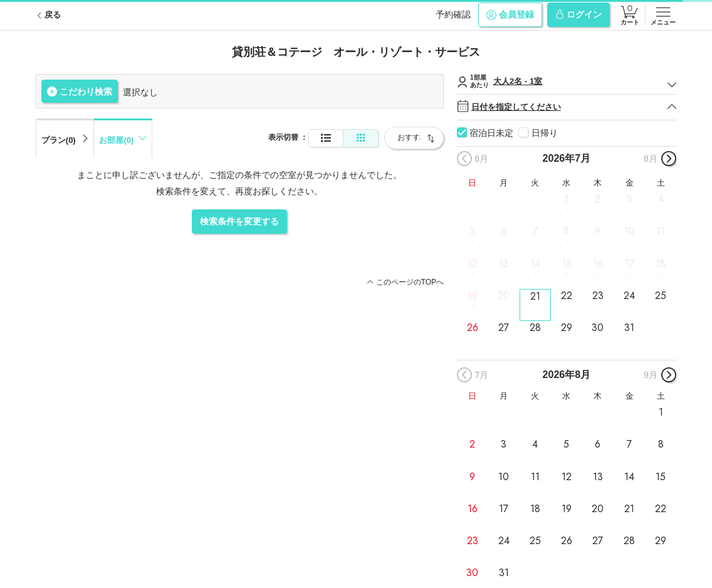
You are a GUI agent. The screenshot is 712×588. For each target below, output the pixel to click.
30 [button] (598, 328)
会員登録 (510, 15)
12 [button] (473, 263)
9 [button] (598, 231)
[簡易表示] (361, 138)
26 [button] (473, 328)
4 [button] (661, 199)
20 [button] (504, 296)
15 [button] (567, 263)
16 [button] (598, 263)
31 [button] (629, 328)
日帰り (545, 133)
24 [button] (629, 296)
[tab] (65, 138)
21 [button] (535, 296)
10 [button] (630, 231)
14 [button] (535, 263)
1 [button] (566, 199)
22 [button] (567, 296)
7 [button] (535, 231)
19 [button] (473, 296)
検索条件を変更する (239, 221)
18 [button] (661, 263)
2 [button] (598, 199)
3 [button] (630, 199)
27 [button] (504, 328)
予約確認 (453, 14)
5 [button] (472, 231)
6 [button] (504, 231)
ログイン (578, 15)
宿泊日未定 (491, 133)
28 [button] (535, 328)
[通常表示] (326, 138)
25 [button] (661, 296)
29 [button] (567, 328)
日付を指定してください (567, 107)
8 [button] (566, 231)
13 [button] (504, 263)
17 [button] (630, 263)
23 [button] (598, 296)
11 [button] (661, 231)
